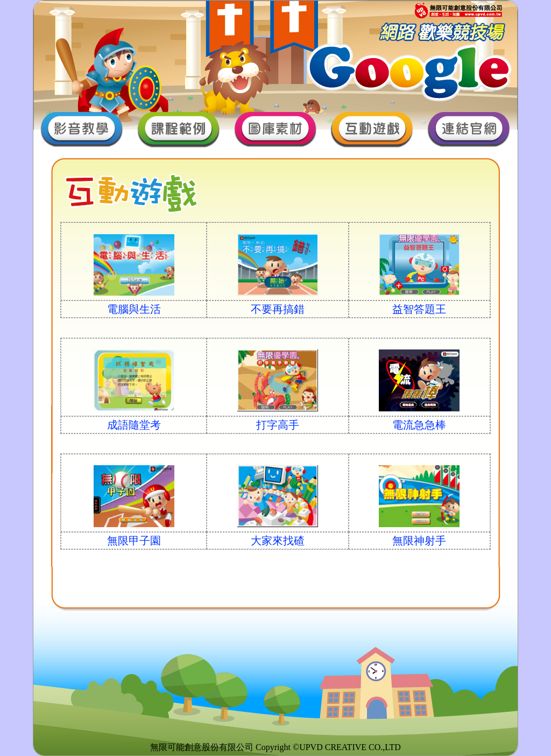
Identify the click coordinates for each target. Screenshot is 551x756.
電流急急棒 (419, 425)
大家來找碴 (278, 541)
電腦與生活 (134, 309)
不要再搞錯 (278, 309)
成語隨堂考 (134, 425)
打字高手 (278, 425)
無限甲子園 (134, 541)
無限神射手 (419, 541)
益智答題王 (419, 309)
